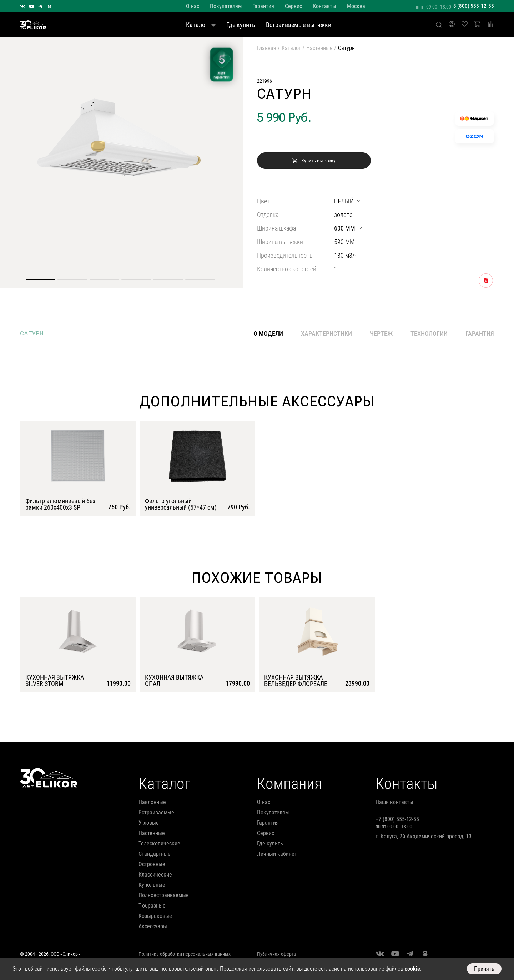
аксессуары (153, 926)
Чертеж (381, 334)
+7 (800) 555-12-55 (397, 819)
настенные (152, 833)
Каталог (201, 25)
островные (152, 864)
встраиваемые (156, 812)
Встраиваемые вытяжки (299, 25)
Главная (267, 48)
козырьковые (155, 916)
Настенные (319, 48)
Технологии (429, 334)
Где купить (241, 25)
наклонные (152, 802)
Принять (484, 969)
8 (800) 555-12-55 (474, 6)
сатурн (32, 334)
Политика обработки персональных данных (185, 954)
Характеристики (326, 334)
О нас (193, 6)
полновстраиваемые (164, 895)
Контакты (324, 6)
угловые (149, 823)
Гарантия (263, 6)
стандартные (155, 854)
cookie (412, 969)
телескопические (159, 843)
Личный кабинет (277, 854)
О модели (268, 334)
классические (155, 875)
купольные (152, 885)
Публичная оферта (276, 954)
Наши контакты (394, 802)
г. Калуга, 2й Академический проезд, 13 (424, 836)
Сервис (293, 6)
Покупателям (226, 6)
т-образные (152, 906)
